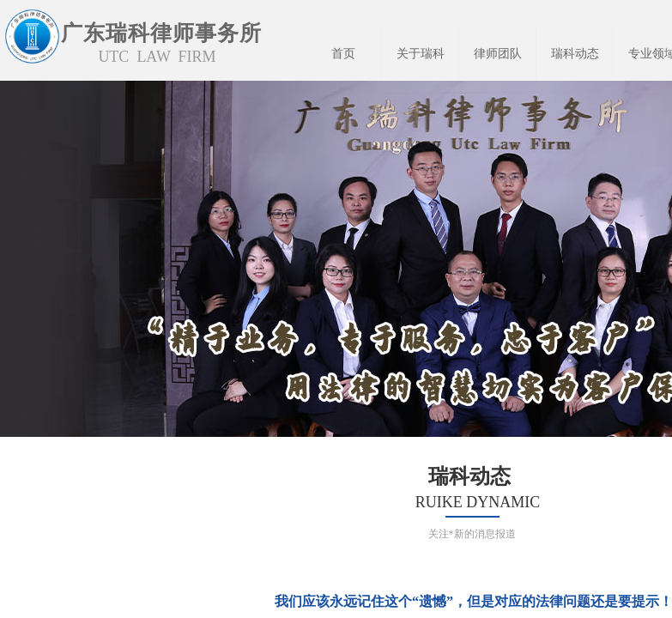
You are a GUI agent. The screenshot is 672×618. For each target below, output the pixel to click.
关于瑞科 (421, 54)
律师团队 (498, 54)
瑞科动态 (575, 54)
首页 (343, 54)
